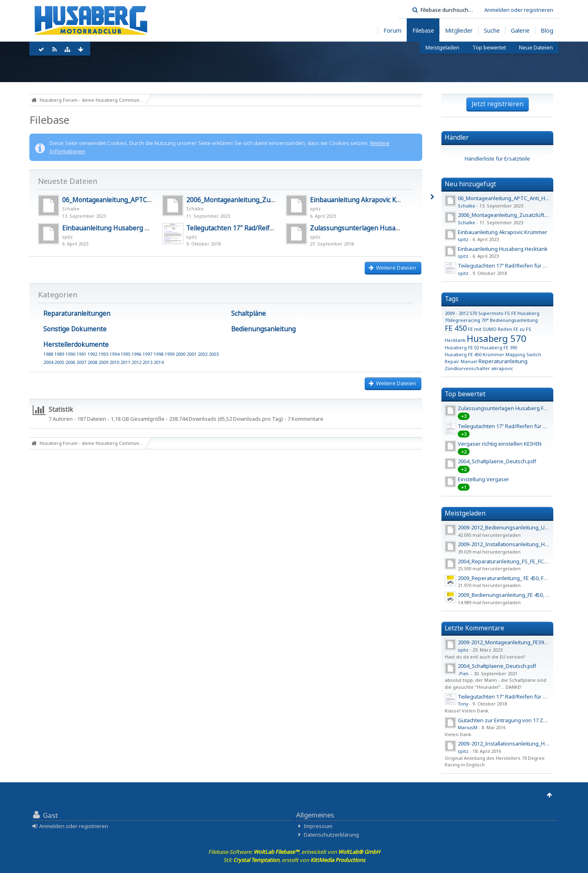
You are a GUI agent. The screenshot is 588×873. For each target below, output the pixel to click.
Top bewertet (465, 394)
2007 (81, 362)
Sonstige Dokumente (75, 329)
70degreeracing (462, 320)
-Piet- (464, 673)
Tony (463, 704)
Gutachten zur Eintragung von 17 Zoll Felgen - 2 (516, 720)
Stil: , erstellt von (294, 860)
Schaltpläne (248, 313)
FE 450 (456, 328)
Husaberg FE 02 (462, 347)
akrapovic (502, 368)
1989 (59, 354)
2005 (59, 362)
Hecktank (455, 340)
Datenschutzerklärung (331, 835)
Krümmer (493, 354)
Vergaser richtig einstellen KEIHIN (500, 444)
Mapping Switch (523, 354)
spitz (315, 209)
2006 (70, 362)
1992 (92, 354)
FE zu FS (522, 329)
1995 (125, 354)
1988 (48, 354)
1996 (136, 354)
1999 (169, 354)
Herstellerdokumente (76, 344)
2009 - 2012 (457, 313)
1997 (147, 354)
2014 (158, 362)
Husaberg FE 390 (499, 347)
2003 (214, 354)
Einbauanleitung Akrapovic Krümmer (365, 200)
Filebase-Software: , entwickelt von (294, 852)
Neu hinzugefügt (470, 184)
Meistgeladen (465, 513)
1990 (70, 354)
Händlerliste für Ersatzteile (497, 159)
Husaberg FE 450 (463, 354)
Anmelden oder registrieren (519, 10)
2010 (114, 362)
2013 (147, 362)
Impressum (318, 826)
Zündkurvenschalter (467, 368)
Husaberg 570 (497, 338)
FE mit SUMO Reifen (490, 329)
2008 (92, 362)
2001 (192, 354)
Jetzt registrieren (498, 104)
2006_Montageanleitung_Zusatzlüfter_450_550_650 (264, 200)
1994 (114, 354)
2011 (125, 362)
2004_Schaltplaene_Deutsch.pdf (497, 461)
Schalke (71, 209)
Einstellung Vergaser (483, 479)
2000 (180, 354)
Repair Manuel (461, 361)
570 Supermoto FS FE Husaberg (504, 313)
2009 (103, 362)
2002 (203, 354)
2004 (48, 362)
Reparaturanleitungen (77, 313)
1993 (103, 354)
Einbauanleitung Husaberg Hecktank (118, 228)
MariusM (468, 727)
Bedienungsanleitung (263, 329)
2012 (136, 362)
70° (485, 320)
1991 (81, 354)
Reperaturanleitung (503, 361)
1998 (158, 354)
